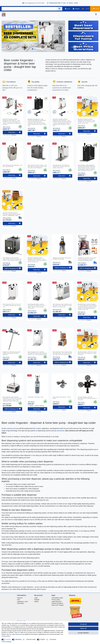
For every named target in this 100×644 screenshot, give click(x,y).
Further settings (6, 642)
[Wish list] (87, 9)
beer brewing (32, 581)
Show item (14, 132)
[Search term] (29, 9)
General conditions (57, 603)
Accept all (83, 624)
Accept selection (83, 633)
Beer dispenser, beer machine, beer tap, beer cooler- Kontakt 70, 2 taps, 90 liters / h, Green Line (62, 306)
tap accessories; (59, 431)
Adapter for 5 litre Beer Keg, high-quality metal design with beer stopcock (12, 353)
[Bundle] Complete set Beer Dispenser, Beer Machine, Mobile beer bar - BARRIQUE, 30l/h (12, 214)
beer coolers (37, 428)
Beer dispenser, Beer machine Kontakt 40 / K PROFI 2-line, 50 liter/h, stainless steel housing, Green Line (36, 306)
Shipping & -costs (22, 602)
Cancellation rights (57, 598)
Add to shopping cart (13, 268)
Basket (36, 602)
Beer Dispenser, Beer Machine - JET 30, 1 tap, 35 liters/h (12, 166)
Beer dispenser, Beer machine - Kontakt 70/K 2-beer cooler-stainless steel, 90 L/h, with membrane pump (37, 353)
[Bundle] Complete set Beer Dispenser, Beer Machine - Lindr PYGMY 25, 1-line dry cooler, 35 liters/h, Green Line (86, 121)
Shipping (14, 135)
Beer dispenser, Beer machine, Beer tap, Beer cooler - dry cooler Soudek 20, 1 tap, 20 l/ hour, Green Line (62, 353)
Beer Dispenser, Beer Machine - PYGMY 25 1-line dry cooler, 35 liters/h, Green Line (61, 167)
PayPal (43, 639)
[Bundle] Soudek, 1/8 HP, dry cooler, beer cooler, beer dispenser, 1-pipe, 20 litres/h (87, 353)
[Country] (83, 9)
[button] (6, 36)
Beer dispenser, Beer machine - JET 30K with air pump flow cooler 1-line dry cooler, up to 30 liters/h (37, 167)
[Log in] (68, 9)
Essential (8, 639)
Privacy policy (56, 600)
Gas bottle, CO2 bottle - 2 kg (35, 397)
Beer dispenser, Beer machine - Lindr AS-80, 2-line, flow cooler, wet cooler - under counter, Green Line (12, 259)
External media (31, 639)
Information (21, 603)
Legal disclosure (57, 602)
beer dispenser (88, 573)
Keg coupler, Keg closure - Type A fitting (62, 398)
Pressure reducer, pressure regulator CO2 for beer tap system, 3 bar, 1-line (88, 398)
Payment (20, 598)
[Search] (59, 9)
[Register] (76, 9)
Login (36, 598)
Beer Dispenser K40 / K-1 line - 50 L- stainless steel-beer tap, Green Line (12, 306)
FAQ (18, 600)
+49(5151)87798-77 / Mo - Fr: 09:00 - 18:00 (62, 3)
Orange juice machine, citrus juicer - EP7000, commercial (62, 258)
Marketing (19, 639)
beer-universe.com (10, 428)
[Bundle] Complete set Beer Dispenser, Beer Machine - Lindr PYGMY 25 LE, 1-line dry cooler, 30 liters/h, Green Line (37, 260)
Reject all (83, 628)
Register (37, 600)
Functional (53, 639)
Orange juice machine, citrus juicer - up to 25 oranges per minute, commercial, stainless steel (87, 259)
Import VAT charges (58, 605)
